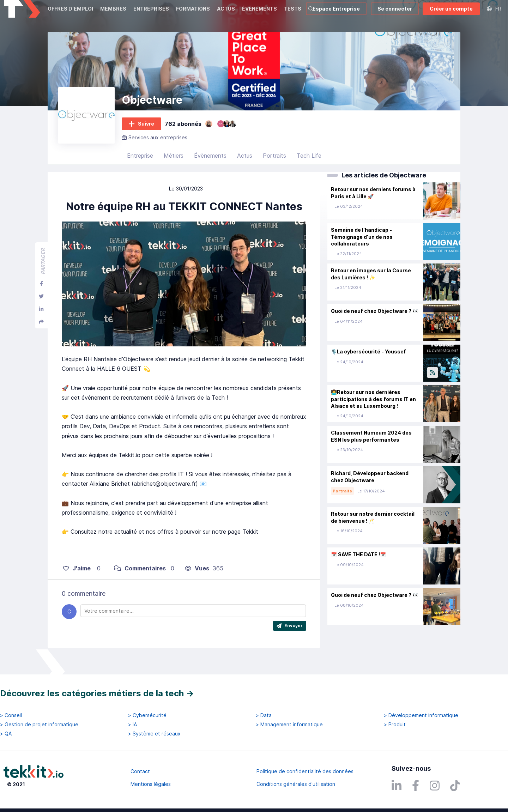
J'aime (77, 576)
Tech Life (309, 164)
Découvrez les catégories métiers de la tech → (97, 693)
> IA (132, 725)
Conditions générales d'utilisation (296, 784)
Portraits (274, 164)
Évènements (210, 164)
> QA (6, 734)
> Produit (395, 725)
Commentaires (140, 576)
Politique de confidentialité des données (305, 771)
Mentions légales (151, 784)
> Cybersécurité (147, 715)
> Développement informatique (421, 715)
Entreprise (140, 164)
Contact (140, 771)
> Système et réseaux (154, 734)
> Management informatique (289, 725)
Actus (245, 164)
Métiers (174, 164)
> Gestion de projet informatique (39, 725)
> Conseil (11, 715)
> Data (264, 715)
